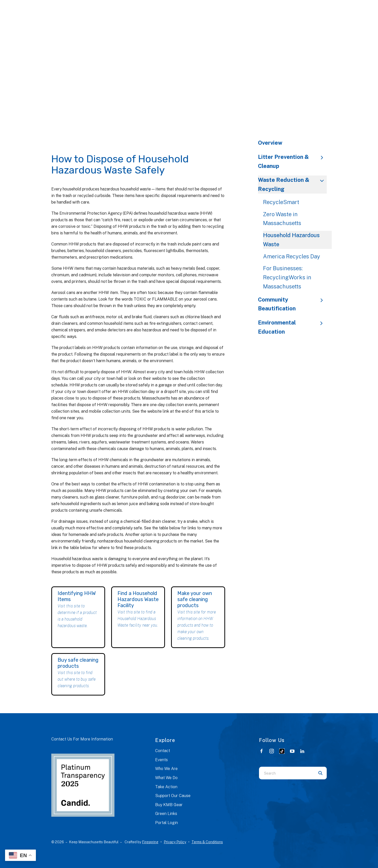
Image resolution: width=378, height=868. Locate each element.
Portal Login (167, 823)
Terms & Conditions (207, 842)
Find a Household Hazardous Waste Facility (138, 599)
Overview (270, 143)
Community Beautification (292, 304)
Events (161, 760)
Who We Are (166, 769)
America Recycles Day (292, 256)
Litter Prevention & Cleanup (292, 161)
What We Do (166, 778)
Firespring (150, 842)
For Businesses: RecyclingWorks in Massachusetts (287, 277)
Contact (163, 751)
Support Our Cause (173, 796)
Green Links (166, 814)
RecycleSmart (281, 202)
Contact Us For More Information (82, 739)
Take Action (166, 787)
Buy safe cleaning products (78, 663)
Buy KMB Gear (169, 805)
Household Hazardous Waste (291, 240)
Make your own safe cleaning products (195, 599)
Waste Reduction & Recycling (292, 184)
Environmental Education (292, 327)
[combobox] (287, 773)
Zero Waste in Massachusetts (282, 219)
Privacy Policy (175, 842)
